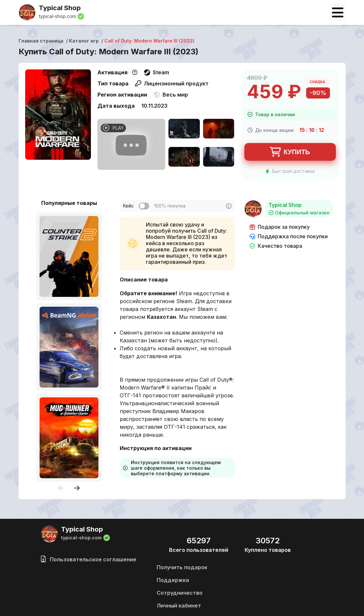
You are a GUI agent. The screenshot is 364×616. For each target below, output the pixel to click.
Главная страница (41, 41)
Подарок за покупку (280, 227)
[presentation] (61, 489)
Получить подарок (182, 567)
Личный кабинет (179, 606)
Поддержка (173, 580)
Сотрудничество (180, 593)
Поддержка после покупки (289, 236)
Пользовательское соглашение (89, 559)
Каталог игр (84, 41)
